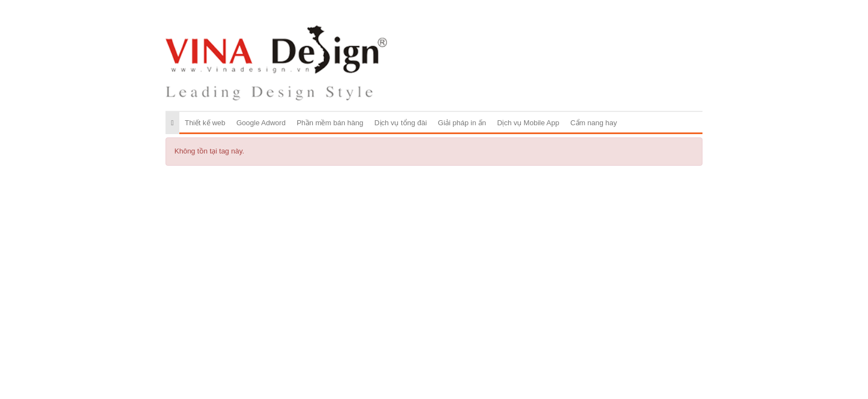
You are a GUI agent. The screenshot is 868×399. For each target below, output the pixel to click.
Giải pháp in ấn (462, 123)
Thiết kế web (205, 123)
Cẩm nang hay (593, 123)
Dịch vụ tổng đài (401, 123)
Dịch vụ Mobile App (528, 123)
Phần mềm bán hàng (330, 123)
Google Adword (261, 123)
